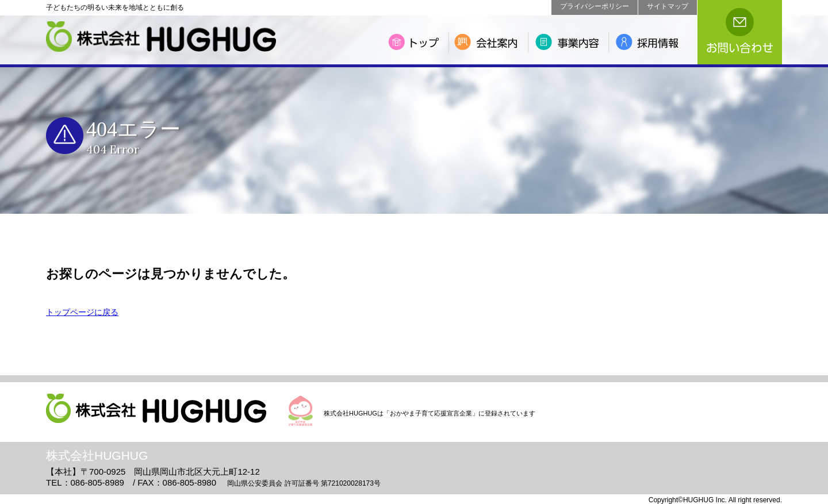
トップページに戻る (82, 312)
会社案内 (490, 42)
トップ (416, 42)
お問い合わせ (740, 32)
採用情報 (653, 42)
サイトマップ (668, 6)
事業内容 (570, 42)
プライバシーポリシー (595, 6)
